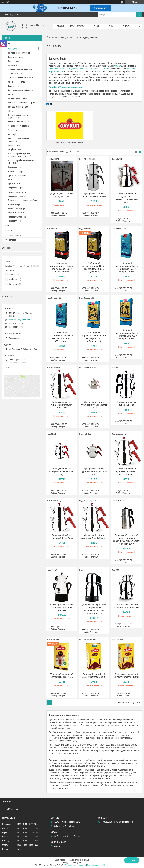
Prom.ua (86, 860)
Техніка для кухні (15, 145)
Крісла (10, 94)
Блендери (12, 111)
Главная (60, 26)
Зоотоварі (12, 134)
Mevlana (131, 69)
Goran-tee (105, 69)
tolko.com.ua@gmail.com (20, 320)
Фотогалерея (11, 240)
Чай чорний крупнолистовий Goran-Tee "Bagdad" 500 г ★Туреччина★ (94, 337)
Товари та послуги (59, 38)
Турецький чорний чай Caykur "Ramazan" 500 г (94, 676)
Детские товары (14, 204)
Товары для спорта (15, 188)
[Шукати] (139, 15)
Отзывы (9, 230)
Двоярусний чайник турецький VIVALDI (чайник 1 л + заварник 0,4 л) (126, 198)
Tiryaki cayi (74, 69)
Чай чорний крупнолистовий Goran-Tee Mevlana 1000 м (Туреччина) (94, 267)
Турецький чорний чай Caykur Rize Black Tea (62, 676)
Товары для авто (14, 221)
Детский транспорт (15, 171)
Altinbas (94, 69)
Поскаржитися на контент (75, 865)
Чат (132, 860)
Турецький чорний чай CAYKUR (70, 143)
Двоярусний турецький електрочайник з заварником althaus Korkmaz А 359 (94, 609)
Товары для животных (17, 217)
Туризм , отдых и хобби (17, 176)
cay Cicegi (85, 69)
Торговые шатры (14, 184)
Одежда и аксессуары (17, 209)
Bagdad (52, 72)
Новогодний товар (15, 167)
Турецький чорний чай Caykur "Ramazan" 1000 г (127, 676)
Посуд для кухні (14, 61)
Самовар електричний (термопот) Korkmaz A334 (126, 606)
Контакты (126, 26)
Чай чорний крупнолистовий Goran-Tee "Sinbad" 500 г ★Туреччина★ (126, 267)
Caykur (117, 66)
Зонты (10, 180)
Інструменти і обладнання (18, 122)
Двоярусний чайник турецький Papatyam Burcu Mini (62, 405)
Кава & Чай (75, 38)
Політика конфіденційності (98, 865)
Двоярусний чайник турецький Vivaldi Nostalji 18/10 (94, 405)
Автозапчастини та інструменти (20, 78)
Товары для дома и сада (18, 196)
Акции (97, 26)
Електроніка (12, 130)
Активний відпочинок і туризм (20, 70)
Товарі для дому (14, 150)
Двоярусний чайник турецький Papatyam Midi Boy (94, 471)
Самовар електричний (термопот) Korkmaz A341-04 (62, 607)
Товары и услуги (77, 26)
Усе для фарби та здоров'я (18, 126)
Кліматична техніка (16, 57)
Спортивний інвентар (16, 82)
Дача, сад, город (14, 86)
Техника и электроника (17, 192)
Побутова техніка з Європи (19, 53)
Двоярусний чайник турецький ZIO (126, 403)
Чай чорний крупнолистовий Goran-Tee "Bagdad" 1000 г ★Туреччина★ (126, 334)
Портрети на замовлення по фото (21, 103)
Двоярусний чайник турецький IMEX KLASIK (94, 195)
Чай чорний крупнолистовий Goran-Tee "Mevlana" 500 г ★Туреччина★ (62, 267)
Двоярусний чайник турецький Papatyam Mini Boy (62, 471)
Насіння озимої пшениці (17, 99)
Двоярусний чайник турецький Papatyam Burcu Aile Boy (126, 471)
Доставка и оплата (13, 235)
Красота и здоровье (16, 213)
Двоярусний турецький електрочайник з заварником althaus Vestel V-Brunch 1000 (126, 539)
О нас (111, 26)
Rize (51, 69)
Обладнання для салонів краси (20, 90)
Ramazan (63, 69)
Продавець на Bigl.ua (72, 863)
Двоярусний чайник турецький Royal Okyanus (94, 537)
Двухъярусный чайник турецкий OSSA (62, 195)
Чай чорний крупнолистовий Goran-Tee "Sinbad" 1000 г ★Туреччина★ (62, 337)
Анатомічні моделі (15, 74)
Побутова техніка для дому (19, 107)
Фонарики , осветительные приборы (22, 200)
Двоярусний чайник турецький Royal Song (62, 537)
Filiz (56, 69)
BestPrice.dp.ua (12, 809)
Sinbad (60, 72)
